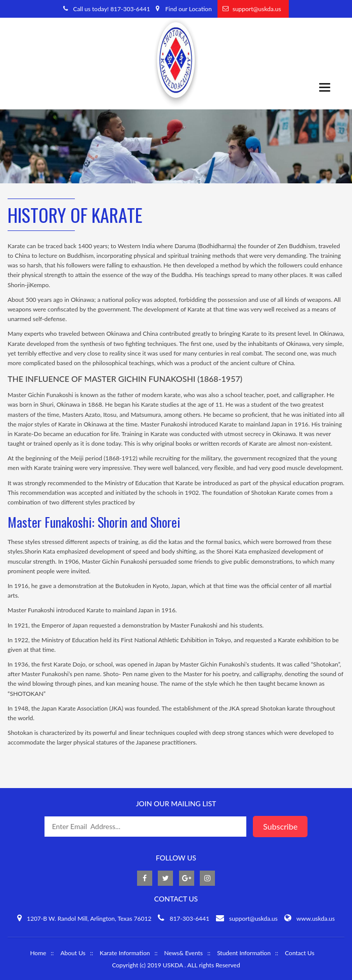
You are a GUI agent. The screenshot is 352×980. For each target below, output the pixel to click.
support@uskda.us (257, 9)
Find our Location (189, 9)
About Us (73, 953)
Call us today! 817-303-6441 (111, 9)
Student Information (244, 953)
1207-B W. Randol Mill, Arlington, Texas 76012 (89, 918)
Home (38, 953)
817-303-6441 (189, 918)
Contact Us (299, 953)
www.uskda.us (316, 918)
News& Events (183, 953)
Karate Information (125, 953)
